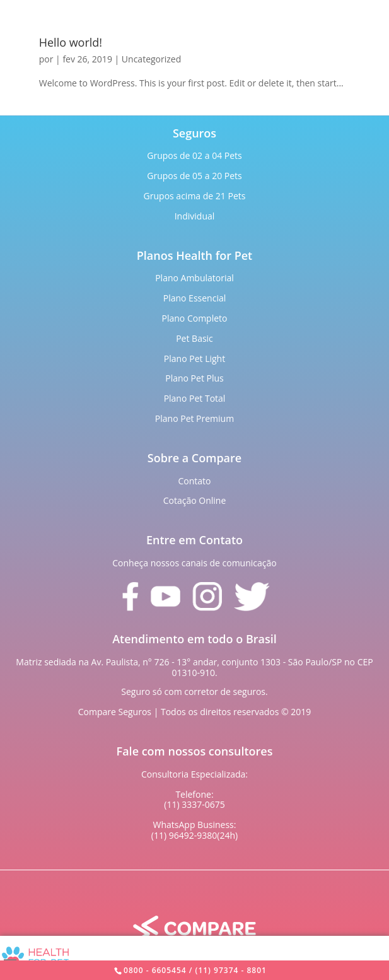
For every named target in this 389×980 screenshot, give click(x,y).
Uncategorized (151, 59)
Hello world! (71, 42)
